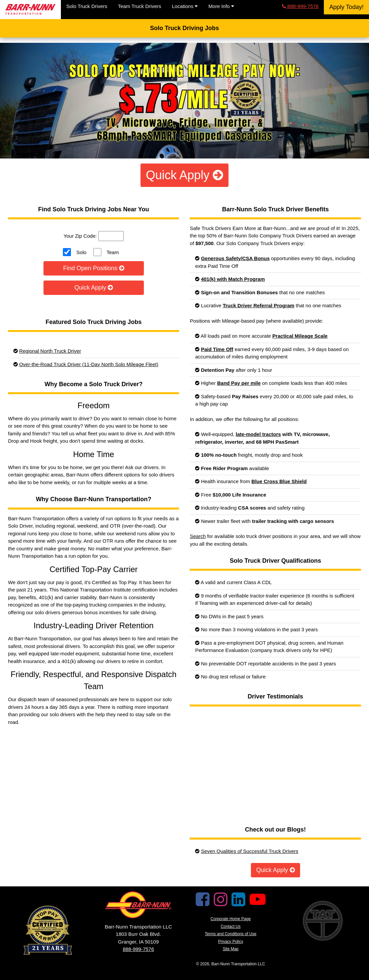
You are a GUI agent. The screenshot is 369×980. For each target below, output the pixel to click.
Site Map (231, 949)
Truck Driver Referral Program (259, 305)
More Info (221, 6)
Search (198, 536)
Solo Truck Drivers (87, 6)
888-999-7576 (300, 6)
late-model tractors (258, 434)
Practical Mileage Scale (300, 336)
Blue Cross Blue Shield (279, 481)
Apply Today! (346, 7)
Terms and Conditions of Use (230, 934)
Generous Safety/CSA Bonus (235, 258)
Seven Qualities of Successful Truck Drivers (250, 851)
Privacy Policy (231, 942)
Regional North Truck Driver (50, 351)
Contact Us (231, 927)
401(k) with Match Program (233, 279)
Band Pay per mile (239, 383)
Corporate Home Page (230, 919)
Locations (185, 6)
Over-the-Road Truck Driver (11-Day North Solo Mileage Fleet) (89, 364)
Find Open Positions (94, 268)
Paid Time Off (217, 349)
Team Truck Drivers (140, 6)
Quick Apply (184, 175)
